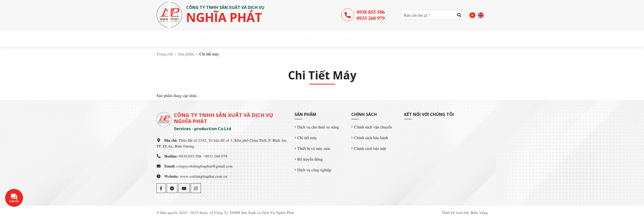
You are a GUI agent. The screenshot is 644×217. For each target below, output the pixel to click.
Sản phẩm (186, 54)
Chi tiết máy (307, 137)
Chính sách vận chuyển (373, 127)
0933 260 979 (371, 18)
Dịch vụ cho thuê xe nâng (318, 127)
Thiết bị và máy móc (314, 148)
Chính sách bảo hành (371, 137)
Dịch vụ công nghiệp (314, 170)
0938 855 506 (371, 11)
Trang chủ (165, 54)
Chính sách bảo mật (370, 148)
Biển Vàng (479, 212)
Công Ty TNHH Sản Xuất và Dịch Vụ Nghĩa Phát (254, 212)
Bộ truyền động (310, 159)
